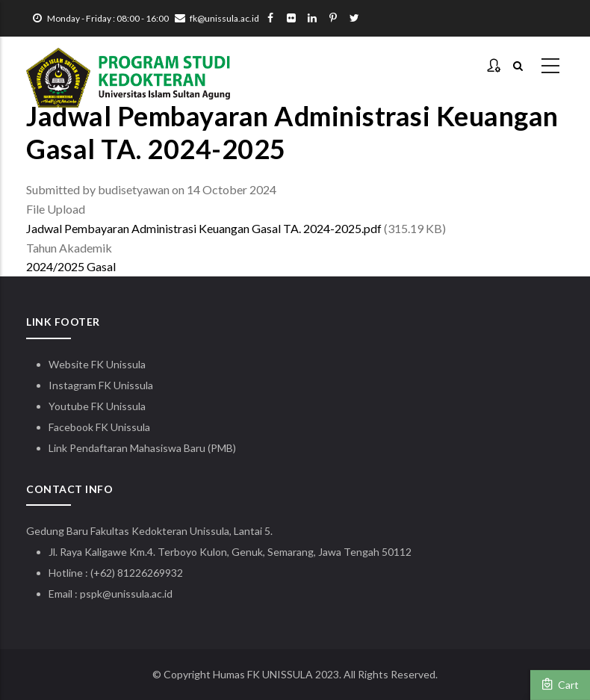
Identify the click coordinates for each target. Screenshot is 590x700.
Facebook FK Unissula (99, 427)
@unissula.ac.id (137, 594)
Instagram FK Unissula (101, 385)
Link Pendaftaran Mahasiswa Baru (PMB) (142, 448)
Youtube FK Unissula (98, 406)
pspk (91, 594)
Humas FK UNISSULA (263, 674)
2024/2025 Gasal (71, 266)
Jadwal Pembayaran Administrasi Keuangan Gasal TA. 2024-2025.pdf (204, 228)
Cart (560, 684)
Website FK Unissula (97, 364)
